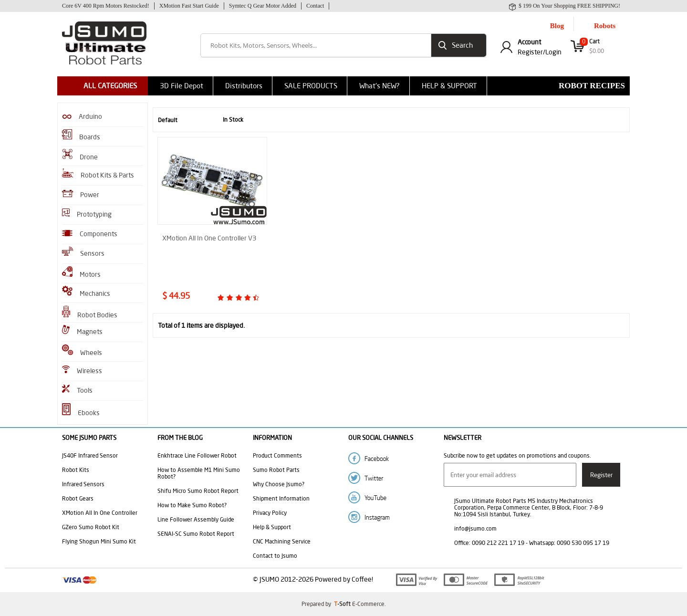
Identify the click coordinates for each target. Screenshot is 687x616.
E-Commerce (368, 604)
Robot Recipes (592, 86)
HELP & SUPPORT (449, 86)
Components (90, 234)
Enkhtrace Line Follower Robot (197, 455)
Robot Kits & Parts (98, 174)
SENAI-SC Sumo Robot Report (196, 534)
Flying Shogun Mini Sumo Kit (99, 541)
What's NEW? (380, 86)
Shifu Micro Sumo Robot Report (198, 491)
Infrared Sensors (83, 484)
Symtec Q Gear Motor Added (263, 6)
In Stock (227, 120)
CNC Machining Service (282, 541)
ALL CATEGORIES (110, 86)
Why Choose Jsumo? (279, 484)
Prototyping (87, 214)
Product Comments (277, 455)
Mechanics (86, 292)
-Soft (343, 604)
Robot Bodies (90, 312)
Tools (77, 390)
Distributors (244, 86)
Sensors (83, 252)
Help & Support (272, 527)
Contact (315, 6)
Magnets (82, 330)
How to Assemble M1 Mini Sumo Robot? (199, 473)
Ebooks (81, 410)
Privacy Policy (270, 513)
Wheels (82, 351)
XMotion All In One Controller (100, 513)
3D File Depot (182, 86)
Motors (81, 272)
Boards (81, 135)
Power (81, 194)
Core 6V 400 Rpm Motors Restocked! (106, 6)
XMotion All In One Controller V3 (209, 238)
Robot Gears (78, 498)
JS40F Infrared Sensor (90, 455)
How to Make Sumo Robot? (192, 505)
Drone (80, 155)
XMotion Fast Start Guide (189, 6)
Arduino (82, 116)
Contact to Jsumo (275, 556)
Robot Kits (76, 470)
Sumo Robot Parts (276, 470)
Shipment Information (281, 498)
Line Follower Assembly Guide (196, 519)
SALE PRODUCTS (311, 86)
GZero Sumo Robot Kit (91, 527)
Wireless (82, 370)
